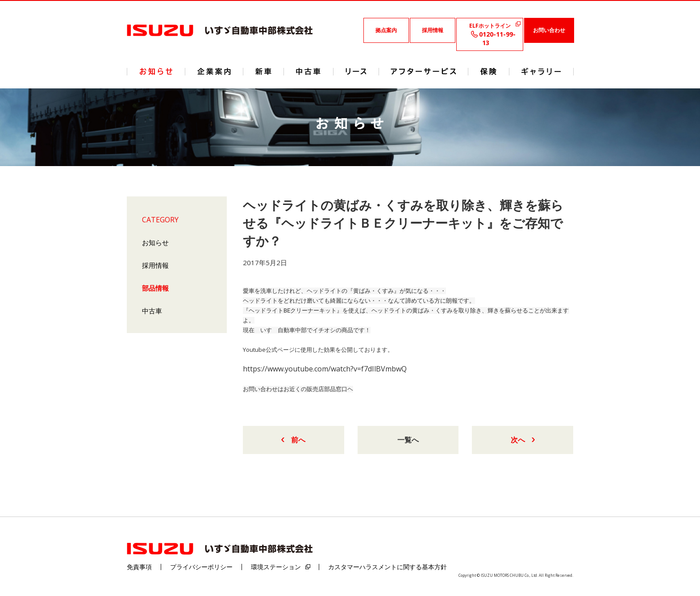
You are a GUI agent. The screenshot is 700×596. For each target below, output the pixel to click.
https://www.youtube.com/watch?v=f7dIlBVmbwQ (325, 369)
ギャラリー (541, 72)
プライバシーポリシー (201, 567)
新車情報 (263, 72)
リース (356, 72)
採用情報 (433, 30)
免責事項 (139, 567)
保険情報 (489, 72)
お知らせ (155, 242)
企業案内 (214, 72)
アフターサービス (423, 72)
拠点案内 (386, 30)
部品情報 (155, 288)
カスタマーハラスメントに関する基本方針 (387, 567)
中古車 (152, 311)
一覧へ (408, 440)
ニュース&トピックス (156, 72)
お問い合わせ (549, 30)
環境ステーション (276, 567)
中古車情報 (308, 72)
